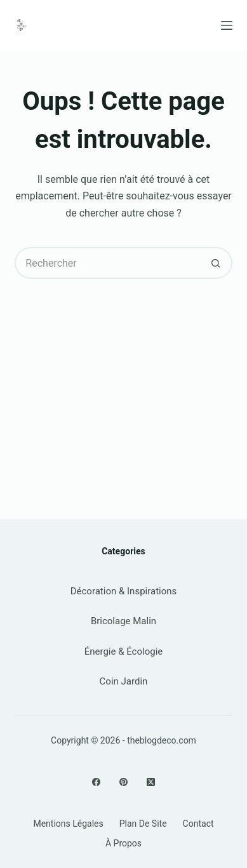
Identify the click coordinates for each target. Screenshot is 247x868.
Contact (198, 824)
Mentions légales (68, 824)
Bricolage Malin (123, 621)
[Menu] (227, 25)
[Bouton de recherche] (217, 263)
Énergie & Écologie (124, 651)
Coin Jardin (124, 681)
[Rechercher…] (107, 263)
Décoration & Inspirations (124, 591)
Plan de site (143, 824)
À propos (123, 843)
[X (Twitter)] (151, 782)
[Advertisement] (123, 383)
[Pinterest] (123, 782)
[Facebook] (96, 782)
